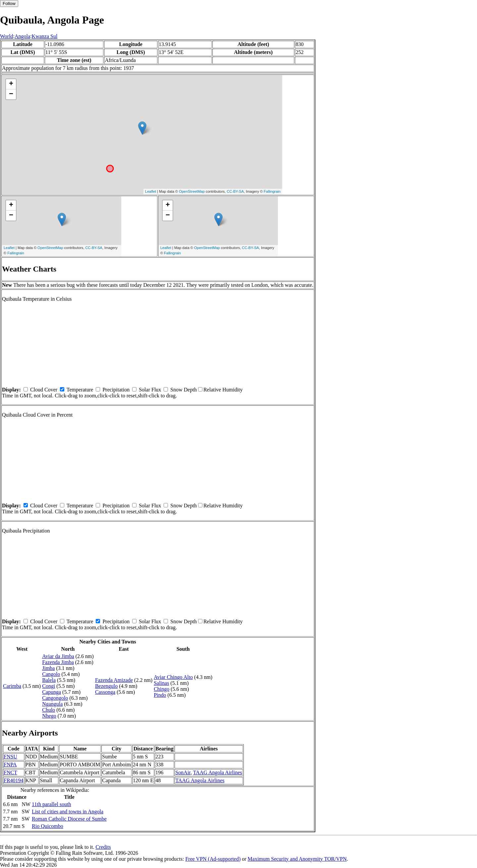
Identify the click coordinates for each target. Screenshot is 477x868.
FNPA (10, 765)
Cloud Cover (44, 390)
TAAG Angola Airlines (218, 772)
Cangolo (51, 674)
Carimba (12, 686)
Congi (49, 686)
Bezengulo (106, 686)
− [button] (11, 94)
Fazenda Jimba (58, 662)
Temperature (80, 390)
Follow (9, 3)
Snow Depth (184, 390)
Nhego (49, 716)
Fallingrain (272, 191)
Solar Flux (150, 390)
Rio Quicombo (48, 826)
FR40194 (14, 780)
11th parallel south (52, 804)
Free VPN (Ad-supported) (213, 859)
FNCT (10, 772)
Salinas (161, 683)
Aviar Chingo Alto (173, 677)
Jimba (48, 668)
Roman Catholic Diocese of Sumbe (69, 819)
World (7, 36)
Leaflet (151, 191)
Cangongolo (55, 698)
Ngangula (52, 704)
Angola (22, 36)
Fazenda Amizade (114, 680)
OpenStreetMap (192, 191)
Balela (49, 680)
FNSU (10, 757)
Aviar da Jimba (58, 656)
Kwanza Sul (45, 36)
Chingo (161, 689)
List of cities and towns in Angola (68, 812)
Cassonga (105, 692)
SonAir (183, 772)
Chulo (49, 710)
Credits (103, 847)
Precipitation (116, 390)
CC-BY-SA (235, 191)
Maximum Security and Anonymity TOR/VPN (297, 859)
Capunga (52, 692)
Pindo (160, 695)
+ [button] (11, 84)
